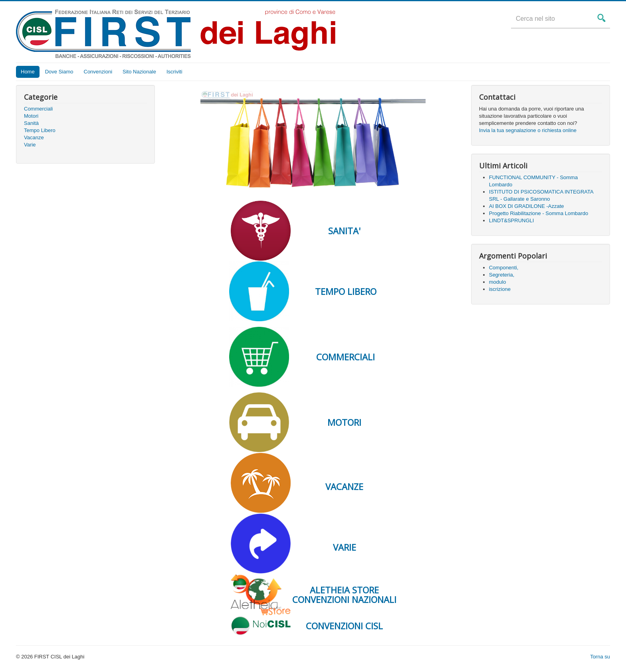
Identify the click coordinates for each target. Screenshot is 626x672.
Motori (31, 116)
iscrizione (500, 289)
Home (28, 72)
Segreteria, (502, 275)
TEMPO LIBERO (345, 291)
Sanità (31, 123)
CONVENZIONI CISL (344, 626)
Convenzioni (98, 72)
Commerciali (38, 109)
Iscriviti (174, 72)
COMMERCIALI (344, 357)
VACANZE (344, 486)
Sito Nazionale (139, 72)
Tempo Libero (40, 130)
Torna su (600, 657)
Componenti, (504, 268)
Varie (30, 145)
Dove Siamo (59, 72)
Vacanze (34, 137)
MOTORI (344, 422)
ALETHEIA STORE (344, 590)
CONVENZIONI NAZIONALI (344, 599)
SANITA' (344, 231)
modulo (498, 282)
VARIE (345, 547)
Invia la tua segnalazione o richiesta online (528, 130)
